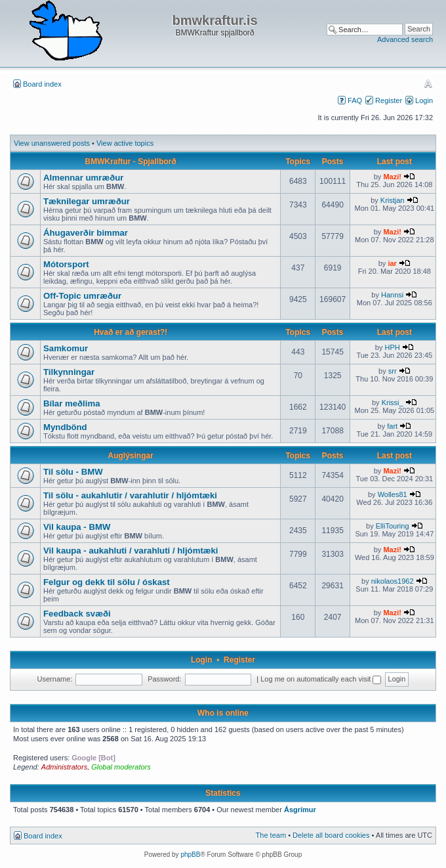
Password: (164, 679)
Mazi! (392, 177)
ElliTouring (393, 526)
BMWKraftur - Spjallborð (131, 162)
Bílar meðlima (72, 403)
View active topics (125, 143)
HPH (393, 347)
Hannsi (392, 295)
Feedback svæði (77, 614)
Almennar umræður (83, 178)
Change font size (428, 83)
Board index (42, 84)
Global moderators (121, 767)
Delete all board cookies (331, 835)
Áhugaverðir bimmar (86, 233)
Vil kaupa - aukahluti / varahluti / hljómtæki (131, 551)
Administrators (64, 767)
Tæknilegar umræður (87, 201)
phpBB (190, 855)
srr (393, 371)
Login (424, 100)
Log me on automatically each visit (321, 679)
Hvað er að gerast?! (131, 332)
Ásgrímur (300, 810)
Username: (55, 679)
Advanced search (405, 39)
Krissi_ (393, 402)
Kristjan (393, 200)
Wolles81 (393, 494)
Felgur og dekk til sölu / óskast (107, 582)
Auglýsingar (131, 456)
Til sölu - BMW (73, 472)
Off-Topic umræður (82, 296)
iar (392, 263)
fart (392, 426)
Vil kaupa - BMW (77, 527)
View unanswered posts (52, 143)
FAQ (355, 100)
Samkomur (66, 348)
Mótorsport (66, 264)
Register (389, 100)
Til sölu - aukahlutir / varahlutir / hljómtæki (130, 495)
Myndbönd (65, 427)
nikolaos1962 (393, 581)
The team (271, 835)
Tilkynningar (69, 372)
